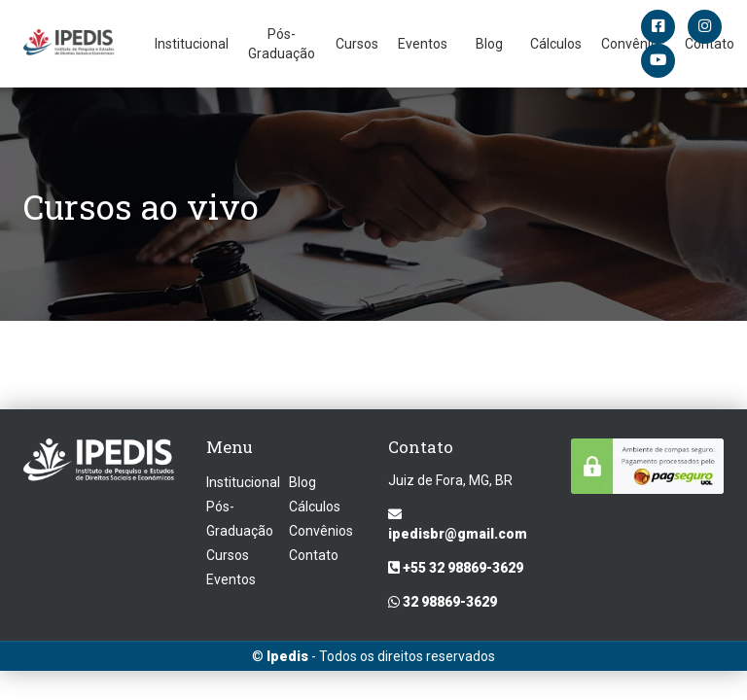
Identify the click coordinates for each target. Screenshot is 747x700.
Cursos (357, 44)
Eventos (423, 44)
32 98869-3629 (443, 602)
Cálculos (556, 44)
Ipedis (287, 656)
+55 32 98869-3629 (456, 568)
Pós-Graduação (282, 44)
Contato (314, 555)
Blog (489, 44)
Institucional (192, 44)
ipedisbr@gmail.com (458, 525)
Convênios (321, 531)
